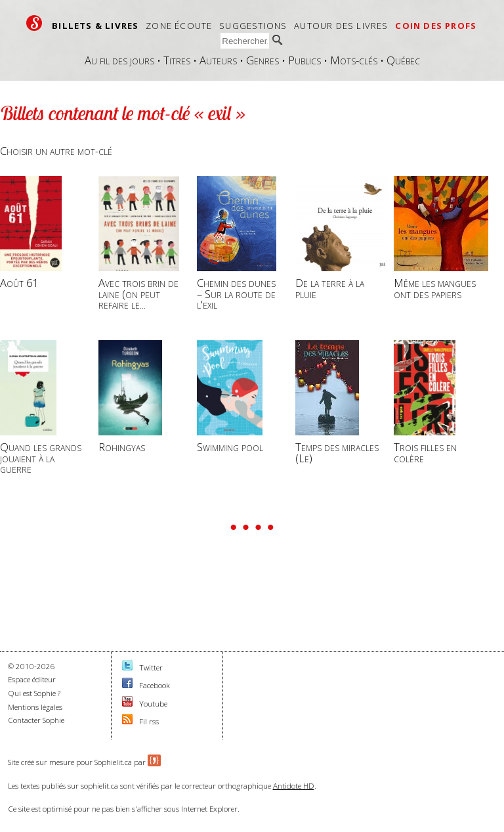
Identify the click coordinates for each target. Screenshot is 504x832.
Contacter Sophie (36, 720)
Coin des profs (436, 26)
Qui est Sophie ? (34, 693)
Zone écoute (179, 26)
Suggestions (253, 26)
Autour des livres (341, 26)
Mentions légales (35, 707)
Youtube (153, 704)
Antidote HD (294, 786)
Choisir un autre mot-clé (56, 151)
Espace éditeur (32, 679)
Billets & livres (95, 26)
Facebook (155, 685)
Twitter (151, 668)
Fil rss (149, 721)
